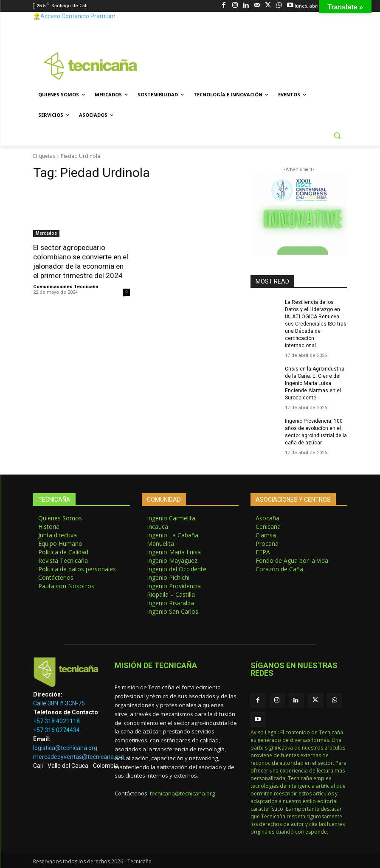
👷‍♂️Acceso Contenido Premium (74, 16)
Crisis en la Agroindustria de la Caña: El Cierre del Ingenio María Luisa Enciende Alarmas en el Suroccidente (315, 382)
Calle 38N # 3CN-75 (59, 702)
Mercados (46, 233)
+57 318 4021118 (56, 720)
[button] (337, 136)
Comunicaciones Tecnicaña (66, 286)
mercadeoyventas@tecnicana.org (79, 756)
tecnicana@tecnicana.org (182, 792)
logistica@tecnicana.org (65, 747)
